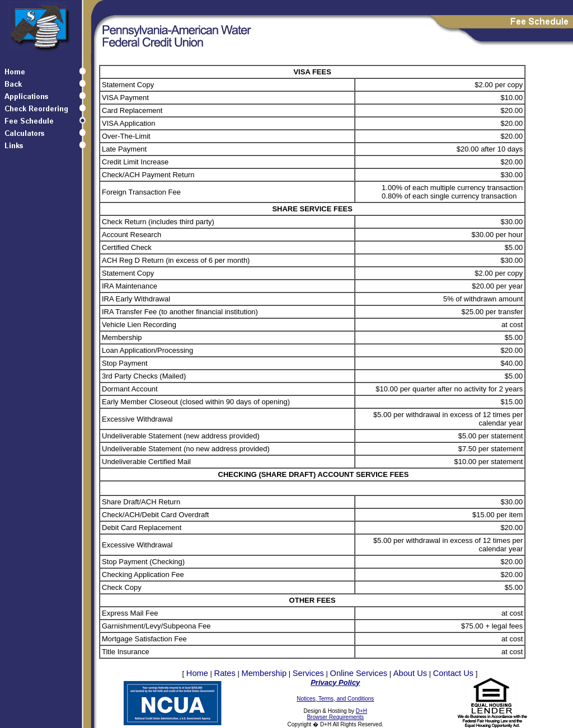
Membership (264, 673)
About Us (410, 673)
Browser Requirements (335, 717)
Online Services (359, 673)
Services (308, 673)
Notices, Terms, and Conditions (335, 699)
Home (197, 673)
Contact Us (454, 673)
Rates (225, 673)
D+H (361, 711)
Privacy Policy (335, 682)
